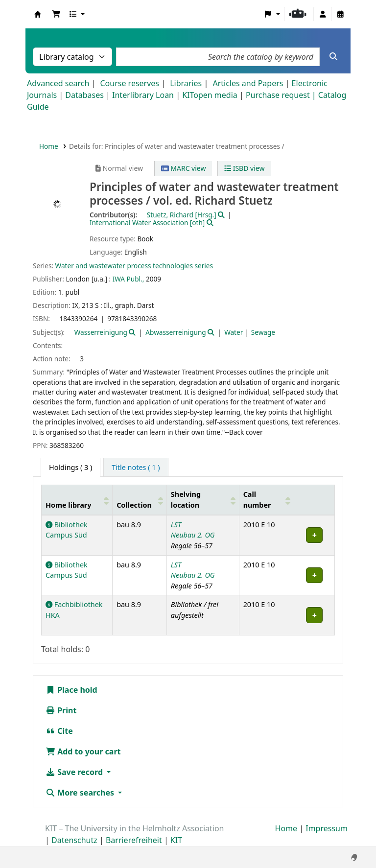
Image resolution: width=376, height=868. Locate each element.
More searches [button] (81, 793)
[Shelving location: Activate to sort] (203, 500)
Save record (75, 772)
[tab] (136, 468)
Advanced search (58, 83)
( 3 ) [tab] (70, 467)
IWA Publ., (129, 279)
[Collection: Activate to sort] (140, 500)
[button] (56, 14)
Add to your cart (83, 751)
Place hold (71, 690)
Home (49, 146)
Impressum (327, 828)
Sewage (263, 332)
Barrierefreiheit (134, 840)
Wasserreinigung (101, 332)
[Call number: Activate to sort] (267, 500)
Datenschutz (74, 840)
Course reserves (129, 83)
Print (61, 710)
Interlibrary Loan (143, 95)
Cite (59, 731)
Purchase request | (282, 95)
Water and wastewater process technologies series (134, 266)
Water (234, 332)
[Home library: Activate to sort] (77, 500)
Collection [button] (134, 505)
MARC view (184, 168)
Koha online (38, 14)
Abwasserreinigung (176, 332)
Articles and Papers (248, 83)
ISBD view (244, 168)
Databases (84, 95)
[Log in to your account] (323, 14)
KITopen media (210, 95)
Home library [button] (68, 505)
